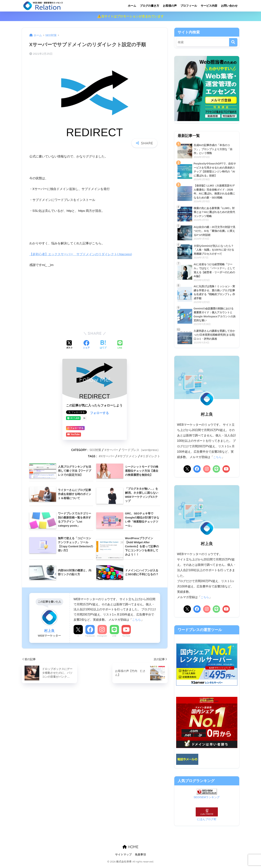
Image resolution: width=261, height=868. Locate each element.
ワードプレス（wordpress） (141, 450)
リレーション (58, 6)
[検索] (233, 42)
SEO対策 (95, 450)
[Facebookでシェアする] (86, 345)
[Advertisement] (95, 299)
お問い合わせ (229, 6)
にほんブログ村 (207, 822)
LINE (114, 636)
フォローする (99, 413)
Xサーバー (111, 450)
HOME (130, 849)
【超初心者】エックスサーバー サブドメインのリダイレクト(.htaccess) (81, 254)
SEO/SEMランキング (207, 800)
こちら (136, 620)
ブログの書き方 (149, 6)
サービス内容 (209, 6)
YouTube (126, 636)
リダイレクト (151, 456)
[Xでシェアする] (70, 345)
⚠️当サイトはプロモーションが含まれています (130, 16)
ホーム (132, 6)
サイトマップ (123, 857)
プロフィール (189, 6)
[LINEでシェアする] (120, 345)
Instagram (102, 636)
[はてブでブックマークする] (103, 345)
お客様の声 (170, 6)
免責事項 (140, 857)
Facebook (90, 636)
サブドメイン (129, 456)
